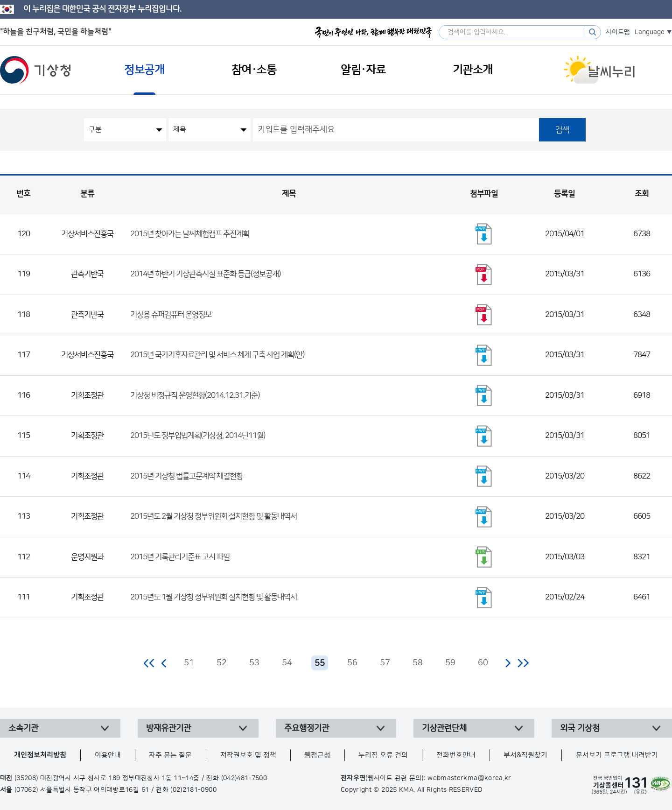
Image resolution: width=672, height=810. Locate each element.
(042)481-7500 (244, 778)
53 (254, 663)
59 (450, 663)
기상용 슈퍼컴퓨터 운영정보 (171, 315)
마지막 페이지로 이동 (523, 663)
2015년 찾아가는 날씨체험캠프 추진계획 (190, 234)
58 (418, 663)
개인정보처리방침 (40, 755)
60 (483, 663)
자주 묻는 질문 (170, 755)
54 (287, 663)
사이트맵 (618, 32)
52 (222, 663)
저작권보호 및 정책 (248, 755)
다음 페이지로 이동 (508, 663)
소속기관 (23, 728)
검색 (562, 130)
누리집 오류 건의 (383, 755)
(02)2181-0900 (193, 790)
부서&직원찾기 (525, 755)
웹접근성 (317, 755)
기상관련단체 (444, 728)
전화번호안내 (456, 755)
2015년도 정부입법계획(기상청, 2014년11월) (198, 436)
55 (320, 663)
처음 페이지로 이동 (150, 663)
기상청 (35, 70)
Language (650, 32)
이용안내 (108, 755)
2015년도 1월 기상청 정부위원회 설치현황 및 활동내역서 (213, 597)
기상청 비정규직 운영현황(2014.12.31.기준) (195, 395)
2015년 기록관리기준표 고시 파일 (180, 557)
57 (385, 663)
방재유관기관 (168, 728)
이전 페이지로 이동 (164, 663)
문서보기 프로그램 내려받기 (617, 755)
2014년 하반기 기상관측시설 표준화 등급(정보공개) (205, 274)
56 (352, 663)
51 (189, 663)
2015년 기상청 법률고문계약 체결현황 (186, 476)
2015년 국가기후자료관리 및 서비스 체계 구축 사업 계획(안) (217, 355)
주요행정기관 (307, 728)
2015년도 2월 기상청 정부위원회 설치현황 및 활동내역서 (213, 516)
